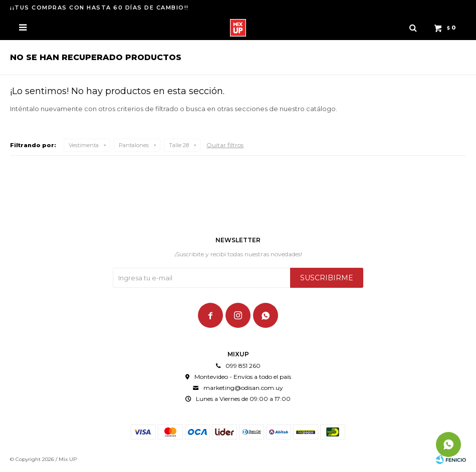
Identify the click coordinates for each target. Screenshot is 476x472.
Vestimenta (84, 145)
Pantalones (134, 145)
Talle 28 (179, 145)
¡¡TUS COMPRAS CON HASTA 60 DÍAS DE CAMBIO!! (99, 8)
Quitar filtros (225, 145)
